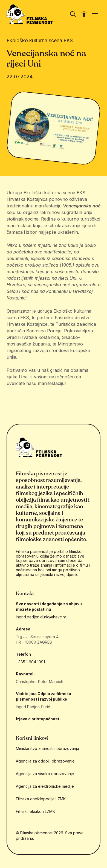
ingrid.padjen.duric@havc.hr (41, 617)
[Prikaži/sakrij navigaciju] (73, 14)
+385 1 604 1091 (30, 662)
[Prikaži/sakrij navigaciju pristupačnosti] (84, 14)
